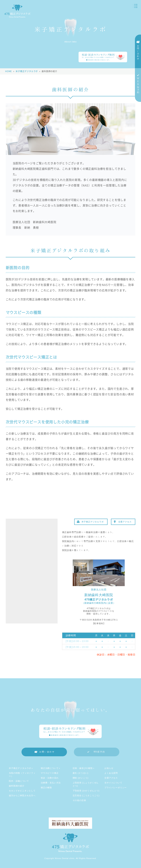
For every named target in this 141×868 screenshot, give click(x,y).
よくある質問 (111, 773)
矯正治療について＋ (51, 768)
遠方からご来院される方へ (22, 796)
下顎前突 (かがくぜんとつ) (86, 791)
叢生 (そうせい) (81, 773)
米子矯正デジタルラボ (93, 522)
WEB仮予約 (99, 752)
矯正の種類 (46, 788)
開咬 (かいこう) (81, 778)
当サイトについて (113, 783)
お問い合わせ (47, 752)
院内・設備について (19, 781)
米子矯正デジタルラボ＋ (21, 768)
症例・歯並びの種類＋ (84, 768)
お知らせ (109, 768)
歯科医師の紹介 (17, 786)
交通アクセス (125, 522)
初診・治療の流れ (50, 778)
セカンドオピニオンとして (22, 791)
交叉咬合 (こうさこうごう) (86, 796)
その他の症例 (79, 800)
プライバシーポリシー (116, 788)
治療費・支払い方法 (51, 783)
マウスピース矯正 (50, 773)
